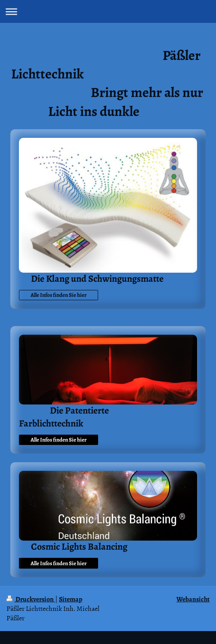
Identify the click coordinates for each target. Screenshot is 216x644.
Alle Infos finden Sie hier (59, 295)
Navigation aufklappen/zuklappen (108, 11)
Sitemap (71, 599)
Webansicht (193, 599)
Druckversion (31, 599)
